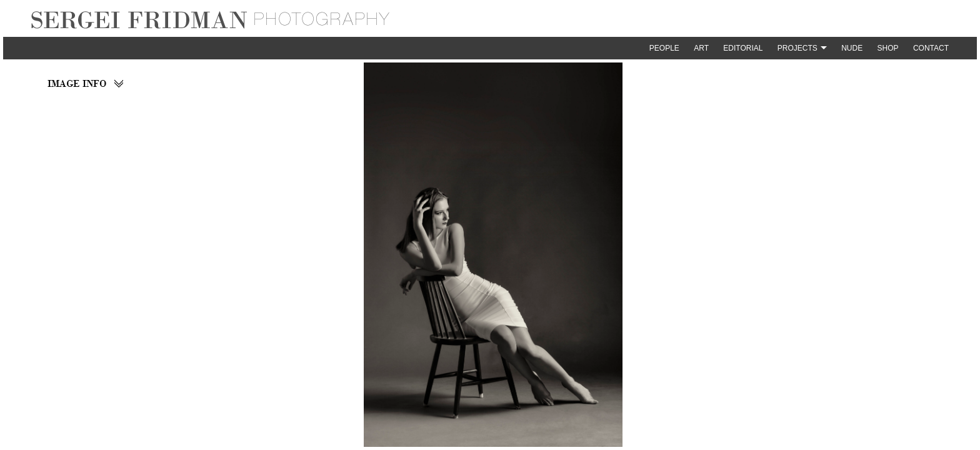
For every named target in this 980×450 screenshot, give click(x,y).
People (664, 48)
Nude (852, 48)
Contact (931, 48)
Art (701, 48)
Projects (797, 48)
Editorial (743, 48)
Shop (888, 48)
